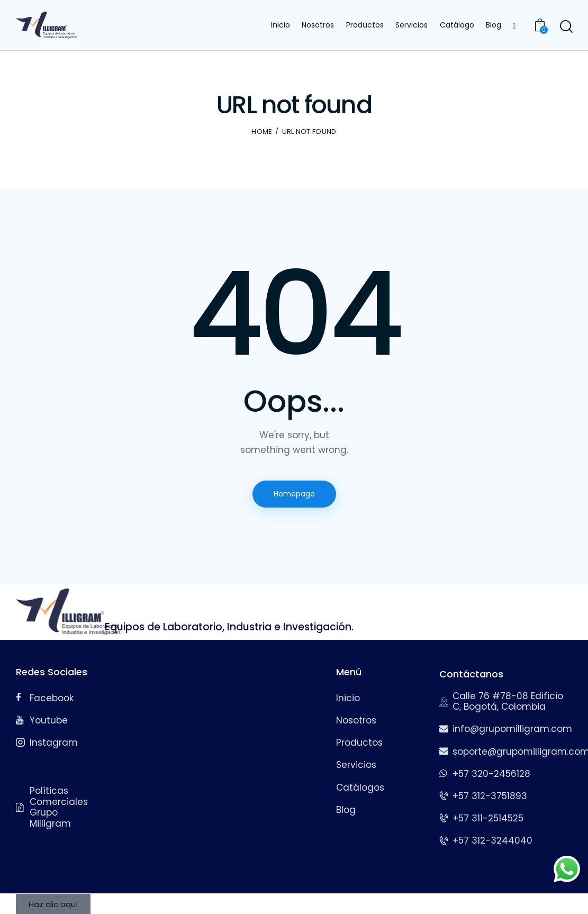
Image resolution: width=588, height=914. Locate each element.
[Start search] (566, 27)
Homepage (294, 494)
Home (262, 132)
